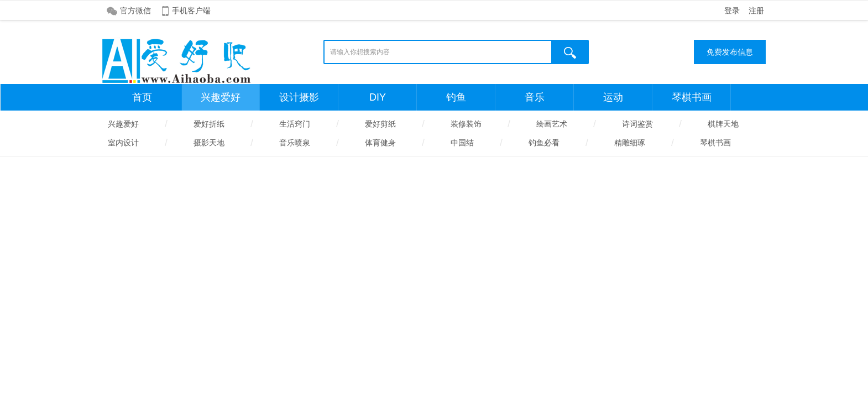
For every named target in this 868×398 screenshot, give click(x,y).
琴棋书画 (692, 97)
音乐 (535, 97)
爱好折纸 (209, 124)
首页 (142, 97)
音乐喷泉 (295, 143)
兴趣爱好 (221, 97)
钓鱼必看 (544, 143)
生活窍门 (295, 124)
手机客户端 (191, 11)
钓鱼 (456, 97)
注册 (756, 11)
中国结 (462, 143)
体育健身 (380, 143)
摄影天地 (209, 143)
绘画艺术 (552, 124)
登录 (732, 11)
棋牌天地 (723, 124)
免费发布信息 (730, 52)
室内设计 (123, 143)
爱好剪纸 (380, 124)
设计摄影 (299, 97)
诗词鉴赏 (637, 124)
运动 (613, 97)
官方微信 (135, 11)
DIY (378, 97)
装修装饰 (466, 124)
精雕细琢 (630, 143)
